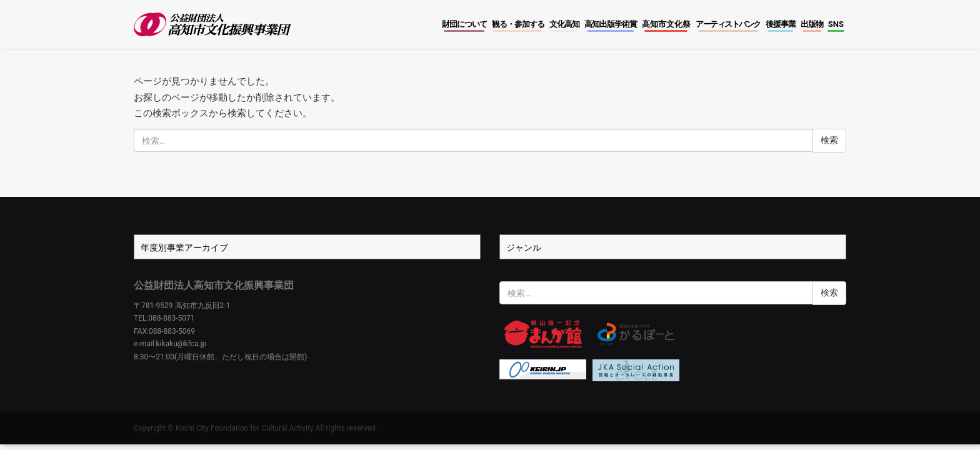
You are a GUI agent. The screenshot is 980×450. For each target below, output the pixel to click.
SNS (836, 24)
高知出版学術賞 (611, 24)
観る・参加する (518, 24)
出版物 (812, 24)
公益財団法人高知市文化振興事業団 (214, 285)
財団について (464, 24)
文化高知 (564, 24)
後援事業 (781, 24)
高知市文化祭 (666, 24)
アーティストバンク (728, 24)
